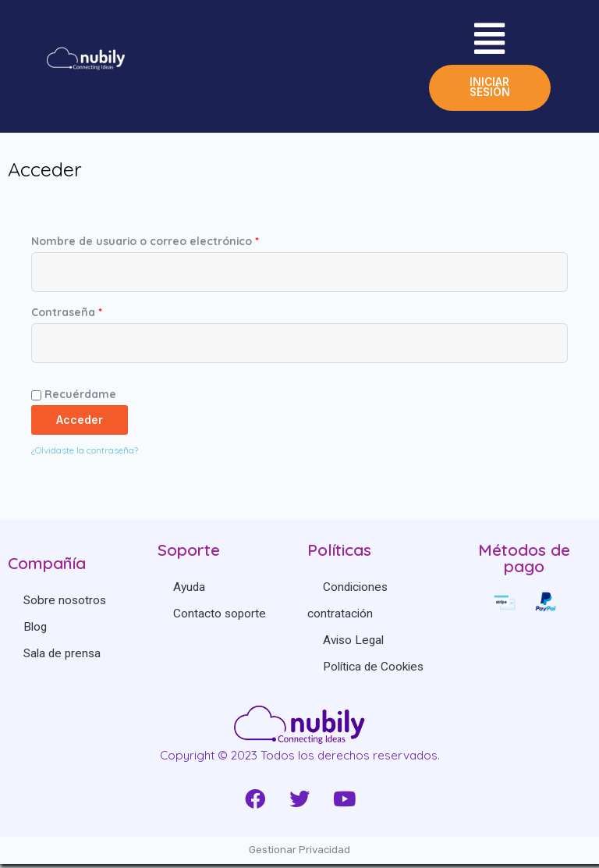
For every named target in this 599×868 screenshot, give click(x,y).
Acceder (80, 423)
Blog (35, 631)
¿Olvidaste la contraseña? (85, 454)
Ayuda (190, 591)
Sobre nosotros (65, 604)
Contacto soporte (220, 617)
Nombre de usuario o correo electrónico (145, 245)
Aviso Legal (354, 644)
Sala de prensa (63, 657)
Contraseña (67, 316)
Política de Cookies (374, 671)
